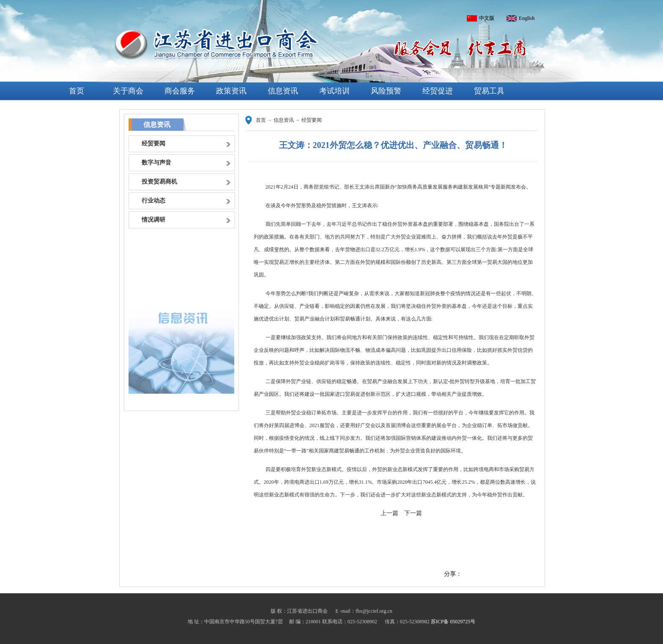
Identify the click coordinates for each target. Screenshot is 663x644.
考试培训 (334, 91)
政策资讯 (231, 91)
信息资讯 (283, 91)
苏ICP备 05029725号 (453, 622)
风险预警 (386, 91)
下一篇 (413, 513)
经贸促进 (438, 91)
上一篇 (389, 513)
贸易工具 (489, 91)
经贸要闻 (312, 120)
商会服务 (180, 91)
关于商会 (128, 91)
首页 (77, 91)
